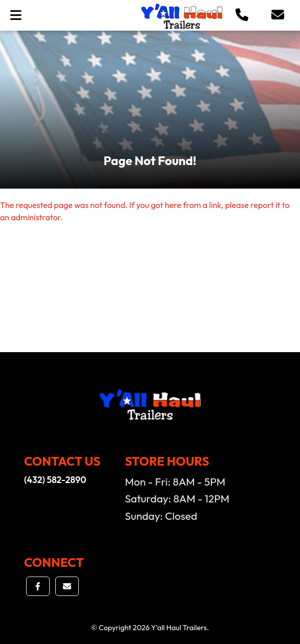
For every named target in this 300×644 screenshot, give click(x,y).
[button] (242, 15)
